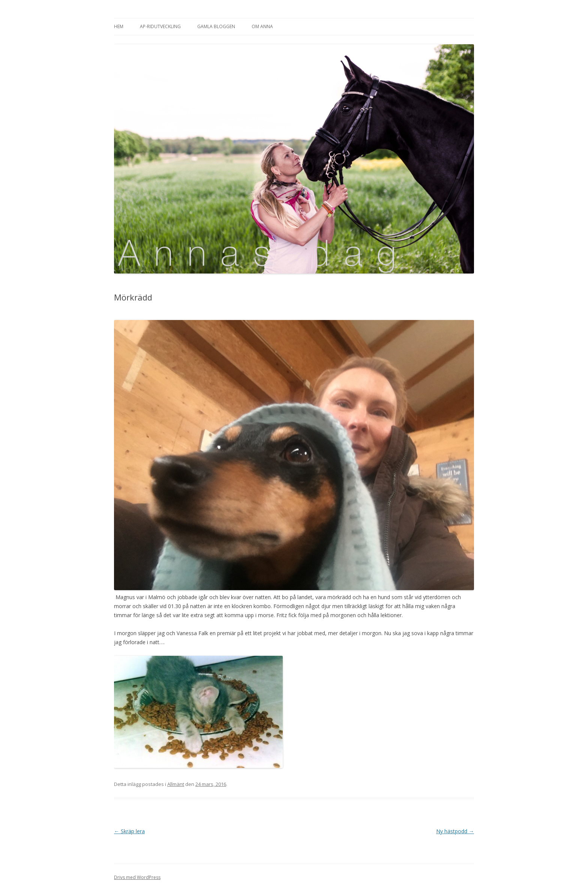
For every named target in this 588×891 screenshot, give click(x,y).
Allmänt (176, 784)
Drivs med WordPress (137, 877)
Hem (119, 26)
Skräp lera (129, 831)
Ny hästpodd (455, 831)
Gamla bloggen (216, 26)
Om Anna (262, 26)
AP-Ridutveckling (160, 26)
